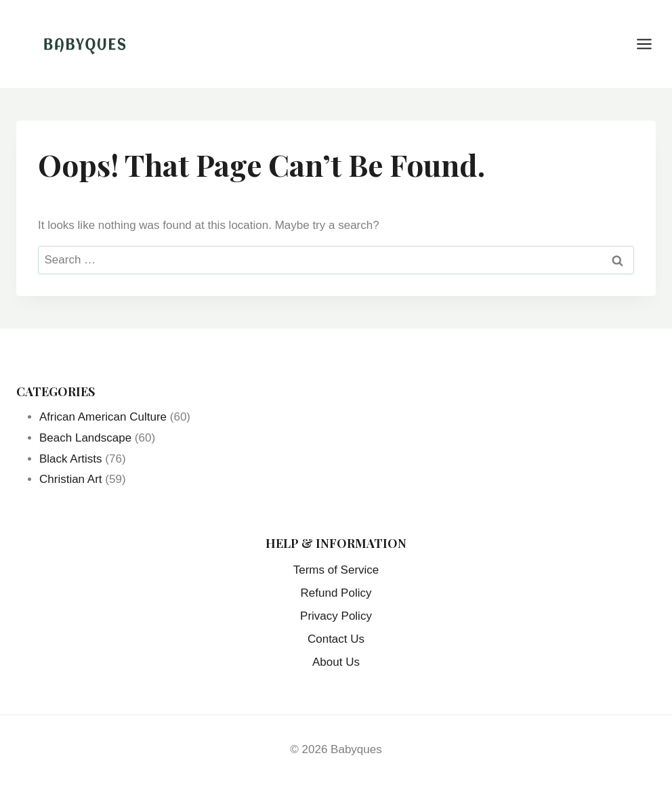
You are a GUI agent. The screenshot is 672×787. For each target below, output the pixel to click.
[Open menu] (651, 44)
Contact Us (336, 639)
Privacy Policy (336, 616)
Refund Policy (336, 593)
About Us (336, 662)
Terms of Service (336, 570)
